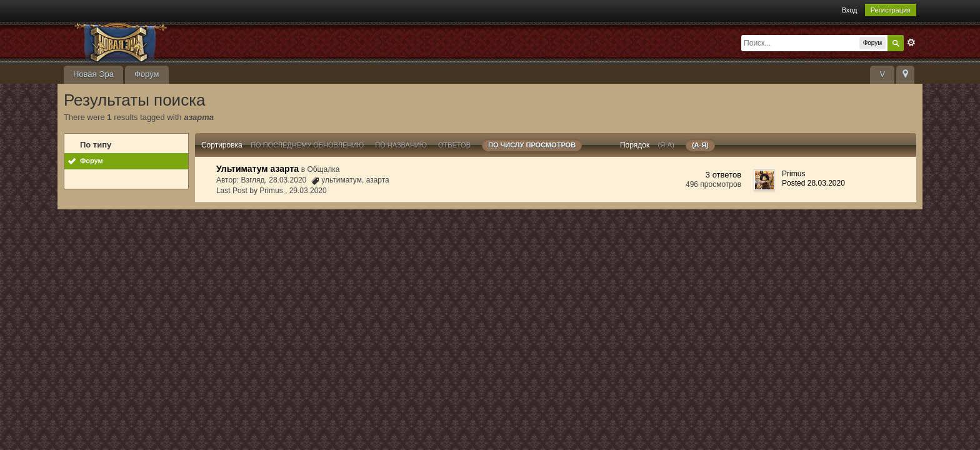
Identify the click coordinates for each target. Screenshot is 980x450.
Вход (850, 10)
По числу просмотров (532, 145)
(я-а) (666, 145)
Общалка (323, 169)
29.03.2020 (308, 191)
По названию (401, 145)
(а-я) (700, 145)
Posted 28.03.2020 (813, 183)
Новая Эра (93, 74)
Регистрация (891, 10)
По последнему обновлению (307, 145)
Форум (147, 74)
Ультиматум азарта (257, 169)
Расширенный (911, 42)
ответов (454, 145)
